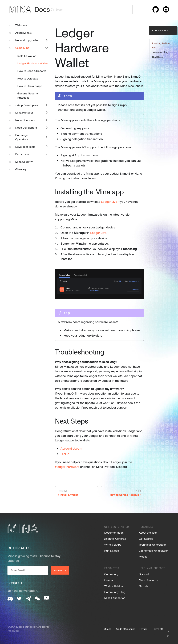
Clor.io (65, 454)
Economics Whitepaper (153, 551)
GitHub (143, 586)
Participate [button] (22, 154)
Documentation (114, 533)
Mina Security (24, 162)
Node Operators (25, 120)
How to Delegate (28, 78)
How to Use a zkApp (30, 86)
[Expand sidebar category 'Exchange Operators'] (47, 137)
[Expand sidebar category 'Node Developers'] (47, 127)
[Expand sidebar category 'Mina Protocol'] (47, 113)
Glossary (21, 169)
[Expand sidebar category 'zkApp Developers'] (47, 105)
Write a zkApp (113, 545)
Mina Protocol (24, 112)
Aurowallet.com (71, 448)
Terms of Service (161, 629)
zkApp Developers (27, 105)
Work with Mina (114, 586)
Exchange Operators (22, 137)
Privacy (143, 629)
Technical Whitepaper (152, 545)
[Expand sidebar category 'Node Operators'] (47, 120)
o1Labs (107, 629)
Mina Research (148, 580)
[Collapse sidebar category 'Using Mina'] (47, 48)
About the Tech (148, 533)
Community (112, 574)
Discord (144, 574)
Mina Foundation (115, 598)
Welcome (21, 25)
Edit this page (163, 30)
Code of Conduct (125, 629)
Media (143, 557)
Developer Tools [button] (25, 147)
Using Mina (22, 48)
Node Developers (26, 128)
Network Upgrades (27, 40)
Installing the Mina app (161, 45)
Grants (109, 580)
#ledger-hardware (67, 467)
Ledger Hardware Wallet (33, 63)
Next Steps (158, 57)
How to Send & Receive (32, 71)
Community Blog (115, 592)
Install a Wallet (27, 56)
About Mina (24, 33)
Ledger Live (109, 202)
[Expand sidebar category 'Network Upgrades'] (47, 40)
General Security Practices (28, 95)
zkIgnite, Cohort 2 (115, 539)
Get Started (146, 539)
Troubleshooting (160, 52)
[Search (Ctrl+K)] (91, 10)
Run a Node (112, 551)
